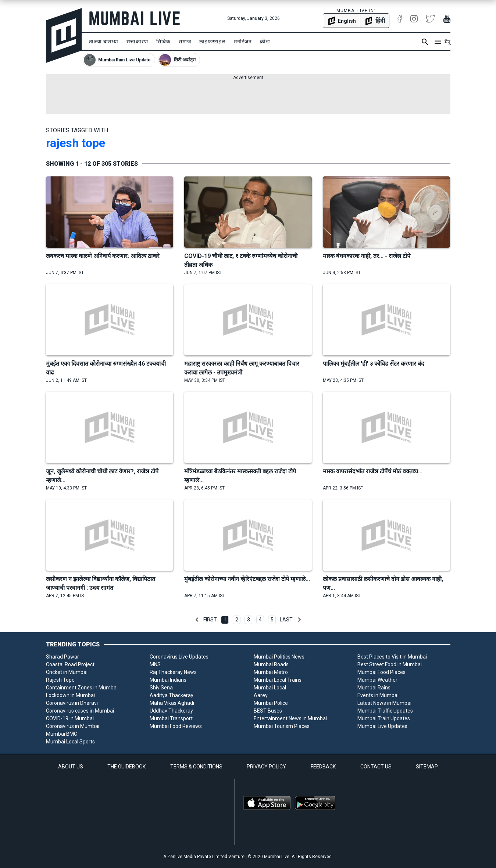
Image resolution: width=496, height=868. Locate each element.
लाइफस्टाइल (213, 42)
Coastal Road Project (70, 664)
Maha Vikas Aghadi (172, 703)
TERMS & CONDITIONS (196, 767)
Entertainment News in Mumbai (290, 718)
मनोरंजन (243, 42)
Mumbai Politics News (279, 657)
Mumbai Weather (377, 680)
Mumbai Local (270, 688)
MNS (155, 664)
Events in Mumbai (378, 695)
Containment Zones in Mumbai (82, 688)
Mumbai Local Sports (70, 742)
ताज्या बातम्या (104, 42)
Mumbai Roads (271, 664)
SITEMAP (427, 767)
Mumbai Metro (271, 672)
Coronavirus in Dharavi (72, 703)
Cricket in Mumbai (67, 672)
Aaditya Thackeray (172, 695)
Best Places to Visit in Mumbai (392, 657)
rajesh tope (76, 143)
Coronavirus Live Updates (179, 657)
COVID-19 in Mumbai (70, 718)
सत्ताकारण (137, 42)
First (210, 620)
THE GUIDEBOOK (126, 767)
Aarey (261, 695)
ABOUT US (71, 767)
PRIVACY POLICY (266, 767)
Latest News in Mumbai (384, 703)
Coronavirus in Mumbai (73, 726)
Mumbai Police (271, 703)
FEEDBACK (323, 767)
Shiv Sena (161, 688)
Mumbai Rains (374, 688)
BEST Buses (268, 711)
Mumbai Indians (168, 680)
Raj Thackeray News (173, 672)
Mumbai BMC (62, 734)
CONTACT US (376, 767)
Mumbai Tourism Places (282, 726)
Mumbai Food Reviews (176, 726)
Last (286, 620)
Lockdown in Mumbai (70, 695)
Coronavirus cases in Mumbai (80, 711)
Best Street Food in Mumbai (390, 664)
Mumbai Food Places (381, 672)
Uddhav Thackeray (171, 711)
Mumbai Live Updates (382, 726)
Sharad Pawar (63, 657)
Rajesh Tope (60, 680)
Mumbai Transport (171, 718)
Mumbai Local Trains (278, 680)
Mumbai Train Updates (384, 718)
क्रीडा (265, 42)
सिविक (163, 42)
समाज (185, 42)
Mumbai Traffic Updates (385, 711)
